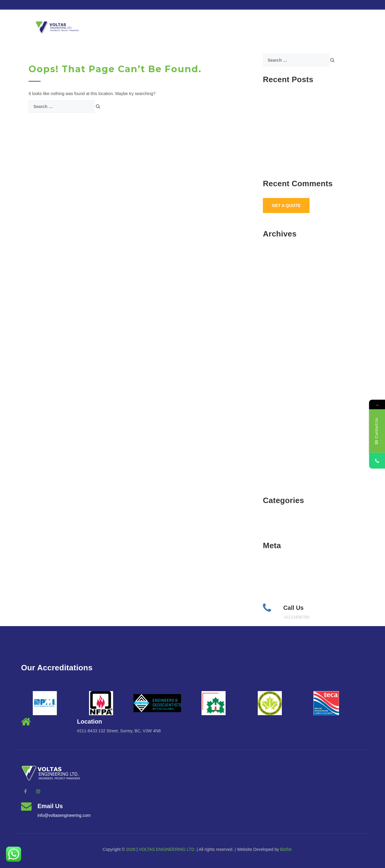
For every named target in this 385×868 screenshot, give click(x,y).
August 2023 (277, 341)
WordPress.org (279, 595)
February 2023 (279, 389)
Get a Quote (246, 26)
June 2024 (275, 283)
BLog (270, 520)
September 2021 (281, 485)
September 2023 (281, 331)
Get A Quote (286, 205)
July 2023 (274, 350)
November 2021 (280, 475)
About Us (146, 26)
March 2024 (276, 302)
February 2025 (279, 273)
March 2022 (276, 466)
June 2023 (275, 360)
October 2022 (278, 398)
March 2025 (276, 264)
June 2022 (275, 437)
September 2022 (281, 408)
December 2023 (280, 312)
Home (104, 26)
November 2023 (280, 321)
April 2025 (274, 254)
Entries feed (276, 575)
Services (197, 26)
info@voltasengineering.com (64, 815)
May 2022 (274, 446)
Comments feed (280, 585)
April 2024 (274, 292)
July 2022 (274, 427)
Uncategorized (279, 530)
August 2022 (277, 418)
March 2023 (276, 379)
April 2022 (274, 456)
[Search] (98, 107)
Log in (271, 566)
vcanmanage (299, 26)
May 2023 (274, 369)
